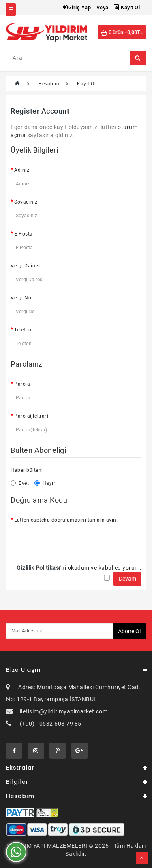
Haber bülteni (27, 470)
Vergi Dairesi (26, 266)
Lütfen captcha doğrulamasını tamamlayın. (66, 520)
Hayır (45, 483)
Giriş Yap (77, 7)
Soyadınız (26, 202)
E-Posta (24, 234)
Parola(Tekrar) (31, 416)
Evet (20, 483)
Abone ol (129, 631)
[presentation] (72, 542)
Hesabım (49, 84)
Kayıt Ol (127, 7)
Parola (22, 384)
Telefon (23, 330)
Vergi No (21, 298)
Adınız (22, 170)
